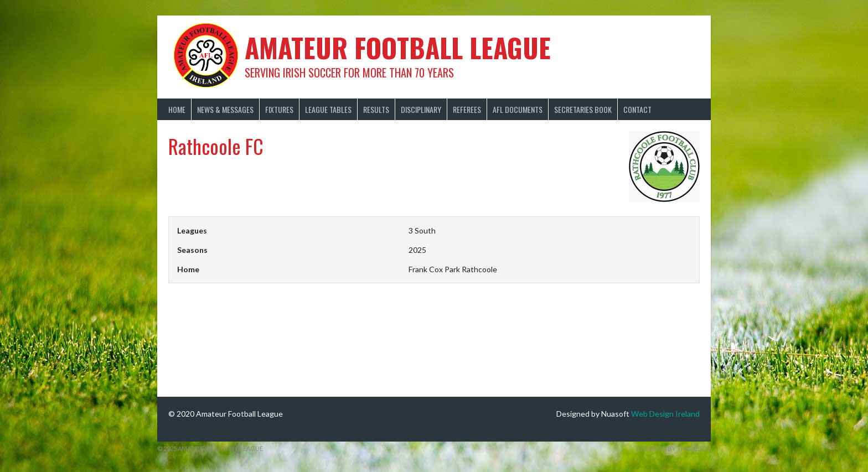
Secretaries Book (583, 109)
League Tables (328, 109)
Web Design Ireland (665, 414)
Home (177, 109)
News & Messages (225, 109)
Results (376, 109)
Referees (467, 109)
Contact (637, 109)
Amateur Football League (398, 47)
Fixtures (279, 109)
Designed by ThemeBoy (674, 448)
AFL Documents (518, 109)
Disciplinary (421, 109)
